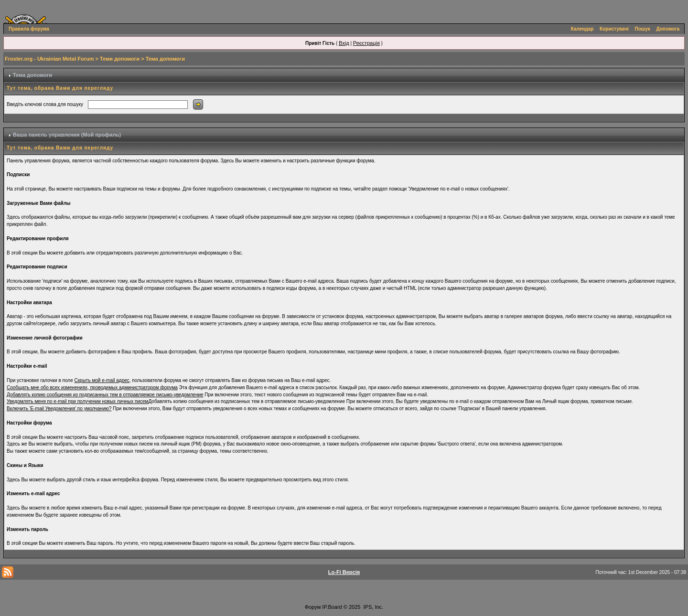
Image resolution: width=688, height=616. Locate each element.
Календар (582, 29)
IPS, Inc (373, 607)
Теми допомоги (120, 59)
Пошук (643, 29)
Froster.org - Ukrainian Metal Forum (49, 59)
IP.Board (332, 607)
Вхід (344, 43)
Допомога (668, 29)
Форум (313, 607)
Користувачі (614, 29)
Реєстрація (366, 43)
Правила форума (29, 29)
